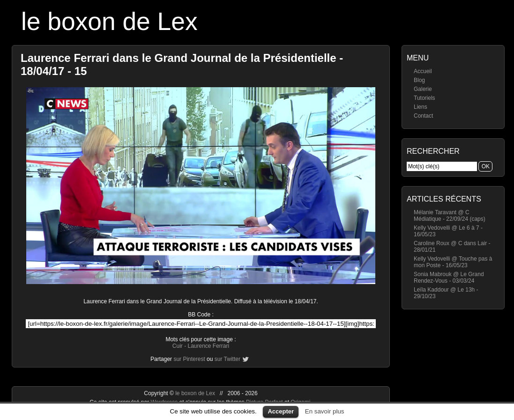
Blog (419, 80)
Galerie (423, 89)
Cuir (178, 346)
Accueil (423, 71)
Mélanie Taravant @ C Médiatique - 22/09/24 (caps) (450, 216)
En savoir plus (325, 411)
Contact (423, 116)
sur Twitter (227, 359)
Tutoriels (425, 98)
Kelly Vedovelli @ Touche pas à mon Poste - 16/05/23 (453, 262)
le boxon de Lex (109, 21)
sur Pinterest (189, 359)
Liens (421, 107)
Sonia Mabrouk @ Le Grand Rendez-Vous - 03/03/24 (449, 277)
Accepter (281, 411)
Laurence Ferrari (208, 346)
